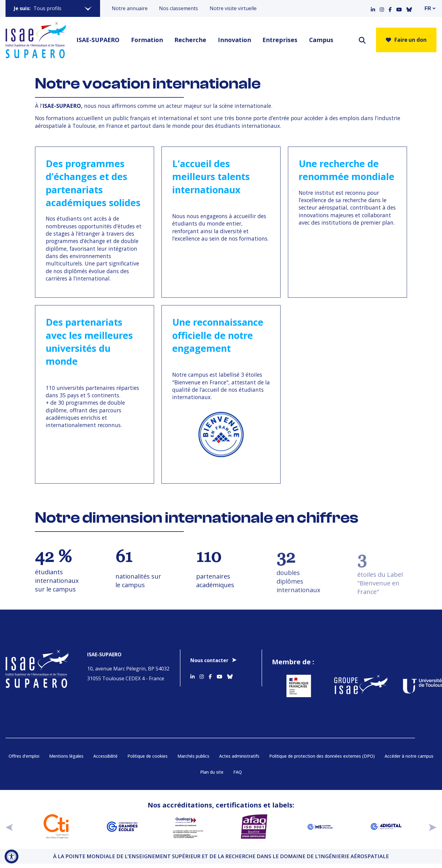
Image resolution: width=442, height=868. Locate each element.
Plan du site (212, 772)
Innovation (235, 40)
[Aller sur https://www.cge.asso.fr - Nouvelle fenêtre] (122, 827)
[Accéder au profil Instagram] (382, 8)
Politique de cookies (147, 756)
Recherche (190, 40)
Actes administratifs (239, 756)
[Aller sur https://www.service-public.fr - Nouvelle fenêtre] (292, 686)
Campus (321, 40)
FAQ (238, 772)
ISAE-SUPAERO (98, 40)
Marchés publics (193, 756)
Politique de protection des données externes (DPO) (322, 756)
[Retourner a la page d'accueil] (36, 40)
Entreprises (280, 40)
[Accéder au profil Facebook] (390, 8)
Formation (147, 40)
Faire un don (406, 40)
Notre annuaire (130, 8)
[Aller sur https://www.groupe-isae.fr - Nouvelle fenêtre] (354, 686)
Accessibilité (105, 756)
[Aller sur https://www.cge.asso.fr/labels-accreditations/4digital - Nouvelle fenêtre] (386, 827)
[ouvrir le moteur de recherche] (362, 40)
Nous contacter (209, 660)
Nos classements (178, 8)
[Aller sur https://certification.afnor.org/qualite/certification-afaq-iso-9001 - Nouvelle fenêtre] (254, 827)
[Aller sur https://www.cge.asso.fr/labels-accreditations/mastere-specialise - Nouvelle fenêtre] (320, 827)
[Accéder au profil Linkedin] (373, 8)
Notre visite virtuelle (233, 8)
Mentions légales (66, 756)
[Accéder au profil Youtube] (399, 8)
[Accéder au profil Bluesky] (409, 8)
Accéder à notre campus (409, 756)
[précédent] (9, 827)
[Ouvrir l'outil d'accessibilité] (12, 856)
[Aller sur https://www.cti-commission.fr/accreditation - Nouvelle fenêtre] (56, 827)
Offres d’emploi (24, 756)
